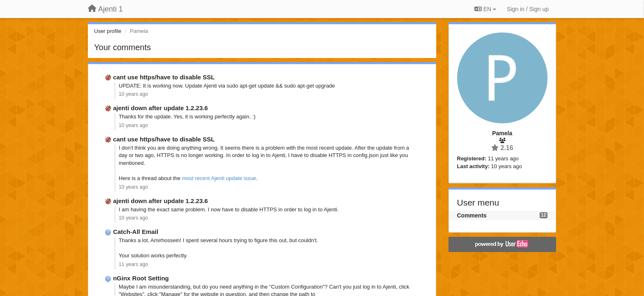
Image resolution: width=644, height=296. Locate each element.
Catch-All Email (136, 232)
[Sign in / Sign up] (528, 9)
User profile (108, 31)
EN (485, 9)
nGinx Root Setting (141, 278)
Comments (472, 215)
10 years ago (133, 94)
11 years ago (133, 264)
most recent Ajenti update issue (219, 178)
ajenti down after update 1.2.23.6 (160, 108)
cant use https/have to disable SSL (164, 77)
